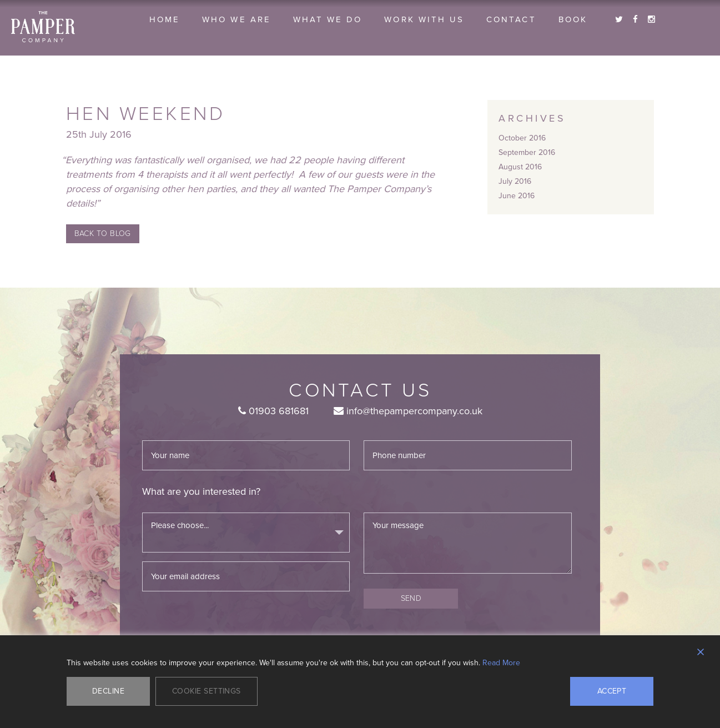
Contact (511, 19)
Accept (612, 691)
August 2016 (520, 167)
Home (165, 19)
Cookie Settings (207, 691)
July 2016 (515, 181)
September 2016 (527, 152)
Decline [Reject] (108, 691)
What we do (328, 19)
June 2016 (517, 196)
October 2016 (522, 138)
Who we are (236, 19)
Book (573, 19)
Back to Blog (103, 234)
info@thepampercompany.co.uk (408, 411)
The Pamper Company (43, 27)
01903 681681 (273, 411)
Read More (501, 663)
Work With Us (424, 19)
